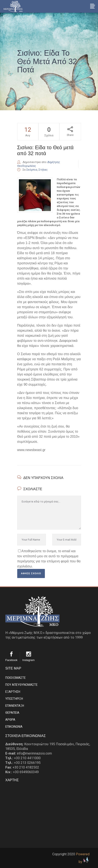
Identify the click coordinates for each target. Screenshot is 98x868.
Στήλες (43, 170)
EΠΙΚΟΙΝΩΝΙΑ (14, 727)
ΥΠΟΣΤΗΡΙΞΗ (14, 699)
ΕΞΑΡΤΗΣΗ (13, 692)
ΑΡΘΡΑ (10, 720)
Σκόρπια (32, 170)
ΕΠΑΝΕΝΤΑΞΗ (15, 706)
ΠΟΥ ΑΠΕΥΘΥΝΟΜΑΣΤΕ (21, 685)
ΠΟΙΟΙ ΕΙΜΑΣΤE (16, 678)
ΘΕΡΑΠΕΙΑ (12, 713)
